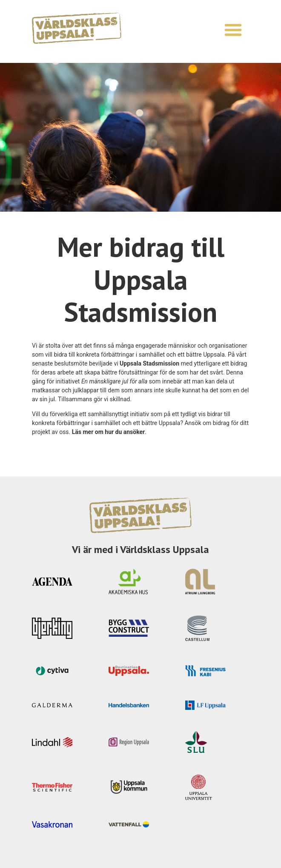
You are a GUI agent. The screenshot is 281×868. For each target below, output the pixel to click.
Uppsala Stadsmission (149, 363)
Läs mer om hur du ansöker (109, 432)
